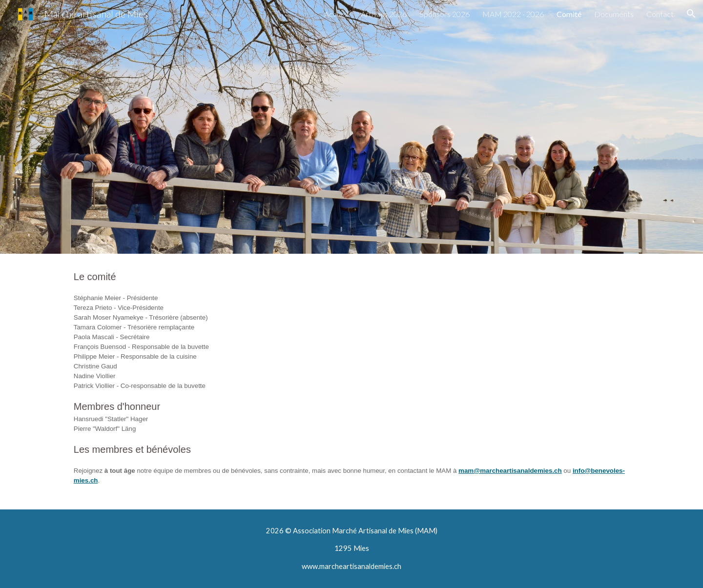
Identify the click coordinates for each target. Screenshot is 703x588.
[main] (351, 382)
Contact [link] (660, 14)
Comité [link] (569, 14)
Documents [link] (614, 14)
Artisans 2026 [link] (384, 14)
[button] (691, 14)
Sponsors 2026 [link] (445, 14)
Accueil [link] (336, 14)
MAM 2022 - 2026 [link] (513, 14)
